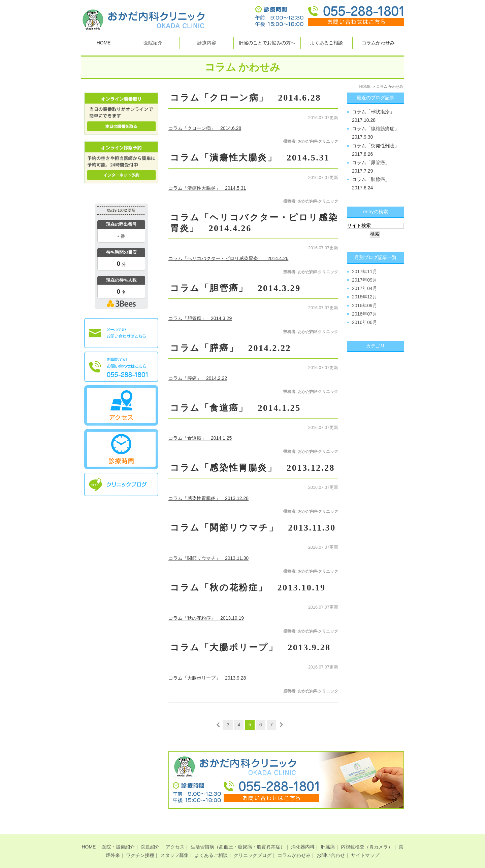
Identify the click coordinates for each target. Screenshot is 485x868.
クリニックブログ (253, 844)
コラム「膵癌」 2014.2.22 (231, 348)
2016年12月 (365, 297)
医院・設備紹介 (118, 835)
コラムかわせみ (378, 43)
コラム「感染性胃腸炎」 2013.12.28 (252, 468)
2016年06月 (365, 322)
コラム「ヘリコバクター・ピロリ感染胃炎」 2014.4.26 (228, 258)
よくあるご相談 (326, 43)
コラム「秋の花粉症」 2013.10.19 (248, 588)
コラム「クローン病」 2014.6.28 (246, 98)
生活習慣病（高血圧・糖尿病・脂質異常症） (238, 835)
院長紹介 (150, 835)
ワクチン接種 (140, 844)
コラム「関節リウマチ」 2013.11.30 (253, 528)
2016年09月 (365, 305)
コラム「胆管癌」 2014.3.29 (235, 288)
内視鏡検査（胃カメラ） (367, 835)
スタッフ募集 (174, 844)
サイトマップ (365, 844)
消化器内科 (303, 835)
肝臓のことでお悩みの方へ (267, 43)
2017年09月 (365, 280)
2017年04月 (365, 288)
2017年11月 (365, 272)
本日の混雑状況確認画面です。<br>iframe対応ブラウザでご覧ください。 (121, 257)
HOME (104, 43)
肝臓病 (328, 835)
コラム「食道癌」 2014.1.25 (235, 408)
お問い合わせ (331, 844)
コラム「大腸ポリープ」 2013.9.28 (250, 647)
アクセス (175, 835)
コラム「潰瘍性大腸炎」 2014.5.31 (250, 158)
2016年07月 (365, 314)
